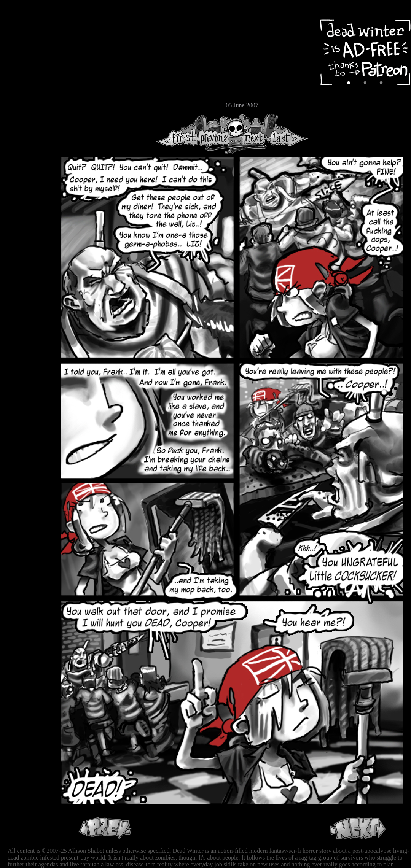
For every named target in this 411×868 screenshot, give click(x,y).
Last (288, 134)
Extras (29, 80)
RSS (29, 118)
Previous (217, 134)
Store (29, 92)
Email (29, 104)
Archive (29, 55)
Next (252, 134)
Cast (29, 68)
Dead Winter (57, 24)
